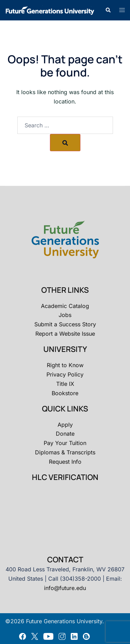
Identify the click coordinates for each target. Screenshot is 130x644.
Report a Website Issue (65, 334)
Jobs (65, 315)
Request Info (65, 462)
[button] (108, 10)
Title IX (65, 384)
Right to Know (65, 365)
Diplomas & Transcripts (65, 452)
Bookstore (65, 393)
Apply (65, 425)
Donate (65, 434)
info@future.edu (65, 588)
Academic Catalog (65, 306)
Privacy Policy (65, 374)
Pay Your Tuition (65, 443)
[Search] (65, 143)
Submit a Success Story (65, 324)
